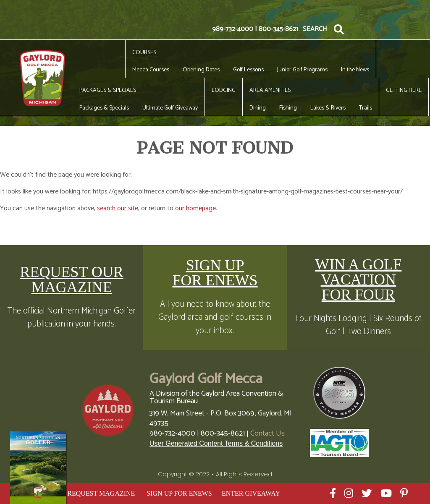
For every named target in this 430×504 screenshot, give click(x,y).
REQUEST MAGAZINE (101, 493)
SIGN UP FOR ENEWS (215, 273)
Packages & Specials (108, 90)
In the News (355, 70)
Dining (258, 108)
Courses (144, 53)
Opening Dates (201, 70)
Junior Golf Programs (302, 70)
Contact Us (267, 433)
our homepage (195, 208)
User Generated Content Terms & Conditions (216, 443)
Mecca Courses (151, 70)
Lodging (224, 90)
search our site (118, 208)
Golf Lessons (248, 70)
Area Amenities (270, 90)
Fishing (288, 108)
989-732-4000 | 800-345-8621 (255, 29)
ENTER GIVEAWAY (251, 493)
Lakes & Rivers (328, 108)
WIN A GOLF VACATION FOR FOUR (358, 279)
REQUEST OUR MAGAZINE (71, 279)
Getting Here (404, 90)
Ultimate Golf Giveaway (170, 108)
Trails (366, 108)
